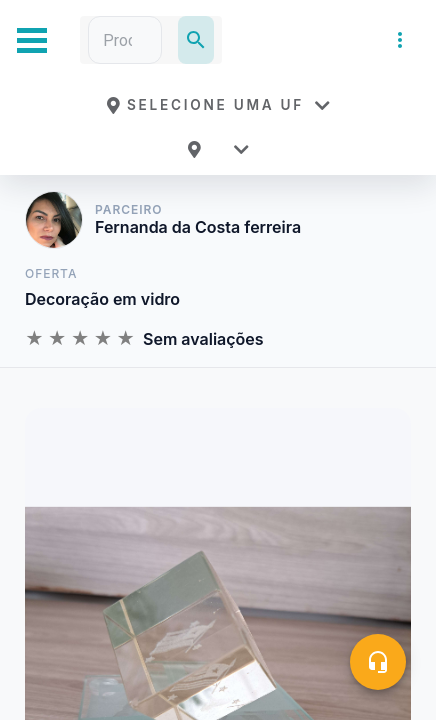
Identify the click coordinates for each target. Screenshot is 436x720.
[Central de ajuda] (378, 662)
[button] (218, 105)
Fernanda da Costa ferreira (198, 227)
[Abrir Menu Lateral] (32, 40)
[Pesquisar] (196, 40)
